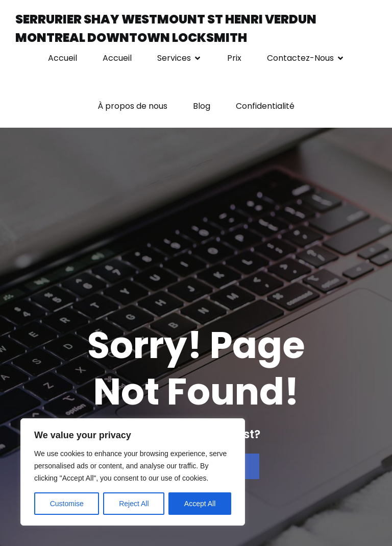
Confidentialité (265, 106)
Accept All (200, 504)
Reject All (134, 504)
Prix (234, 58)
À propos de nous (132, 106)
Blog (202, 106)
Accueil (63, 58)
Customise (67, 504)
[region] (133, 472)
